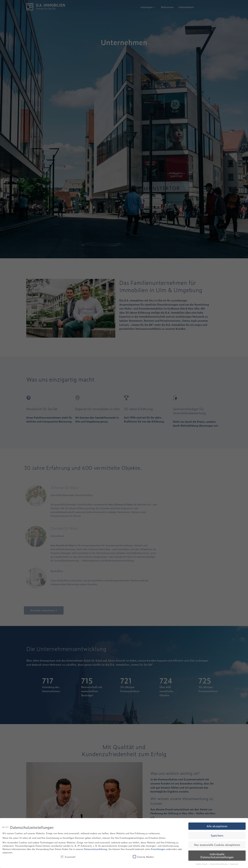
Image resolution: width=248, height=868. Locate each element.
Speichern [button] (217, 835)
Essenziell (68, 857)
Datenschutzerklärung (96, 849)
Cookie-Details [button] (202, 864)
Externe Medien (143, 857)
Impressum (234, 864)
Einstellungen (158, 849)
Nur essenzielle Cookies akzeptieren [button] (217, 845)
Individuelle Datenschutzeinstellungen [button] (217, 856)
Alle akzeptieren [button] (217, 826)
